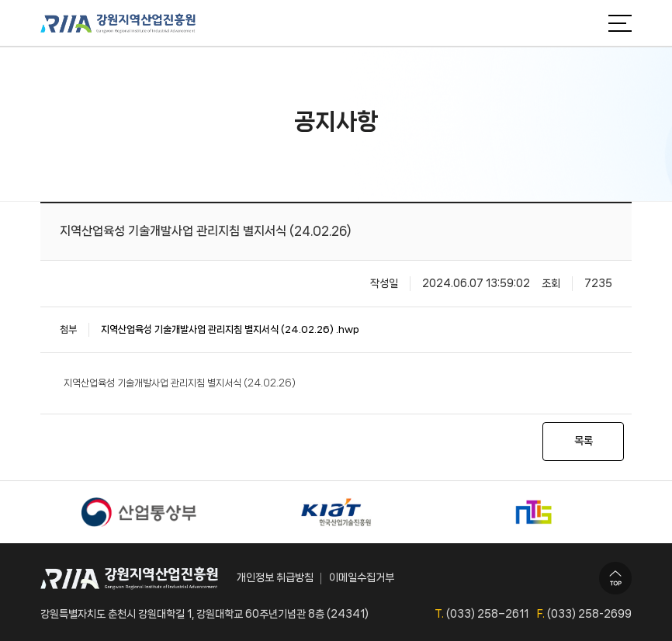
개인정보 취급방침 (275, 577)
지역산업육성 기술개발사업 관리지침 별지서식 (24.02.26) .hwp (230, 329)
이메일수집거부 (362, 577)
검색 (585, 23)
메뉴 (620, 23)
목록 (584, 441)
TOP (615, 578)
